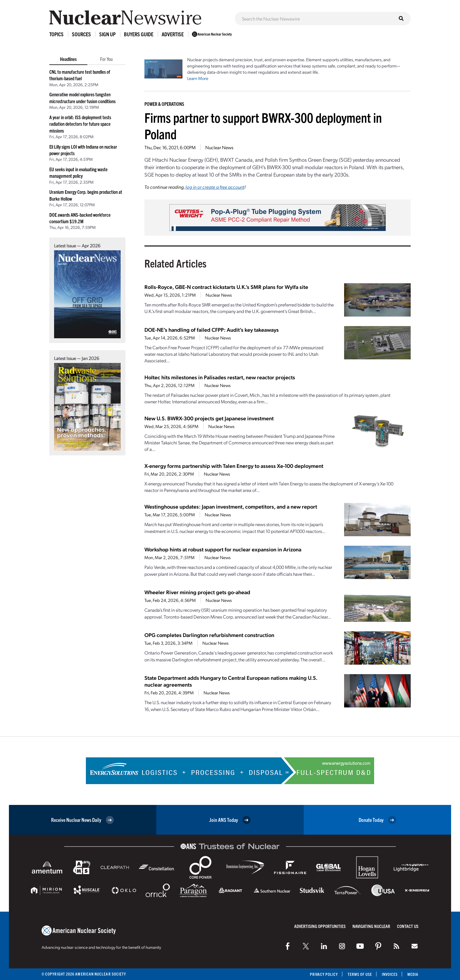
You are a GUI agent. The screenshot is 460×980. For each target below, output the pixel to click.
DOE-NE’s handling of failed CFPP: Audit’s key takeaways (212, 329)
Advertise (173, 34)
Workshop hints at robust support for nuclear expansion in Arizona (223, 549)
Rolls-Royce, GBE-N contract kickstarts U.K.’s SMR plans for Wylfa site (226, 287)
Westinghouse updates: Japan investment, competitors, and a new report (231, 506)
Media (413, 974)
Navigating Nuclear (371, 926)
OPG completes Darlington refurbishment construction (209, 635)
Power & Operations (164, 104)
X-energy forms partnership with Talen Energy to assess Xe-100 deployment (234, 466)
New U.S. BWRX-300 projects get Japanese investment (209, 418)
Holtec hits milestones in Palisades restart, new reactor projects (220, 377)
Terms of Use (359, 974)
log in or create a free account (215, 187)
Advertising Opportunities (320, 926)
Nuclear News (219, 147)
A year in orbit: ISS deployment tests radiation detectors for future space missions (80, 124)
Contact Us (408, 926)
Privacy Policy (323, 974)
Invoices (390, 974)
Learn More (198, 78)
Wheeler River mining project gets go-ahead (197, 592)
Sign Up (107, 34)
